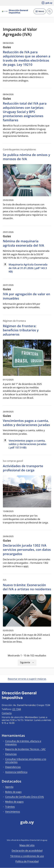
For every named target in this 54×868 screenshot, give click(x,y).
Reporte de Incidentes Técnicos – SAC (25, 749)
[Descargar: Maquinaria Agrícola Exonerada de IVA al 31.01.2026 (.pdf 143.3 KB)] (27, 268)
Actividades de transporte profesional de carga (23, 468)
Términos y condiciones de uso (27, 856)
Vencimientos (13, 812)
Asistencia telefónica (16, 772)
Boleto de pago (13, 792)
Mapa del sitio (27, 845)
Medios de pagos (14, 802)
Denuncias (11, 754)
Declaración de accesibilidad (27, 851)
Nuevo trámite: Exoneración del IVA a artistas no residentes (27, 587)
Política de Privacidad (27, 861)
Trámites (10, 807)
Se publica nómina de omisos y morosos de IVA (26, 157)
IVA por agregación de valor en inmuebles (26, 296)
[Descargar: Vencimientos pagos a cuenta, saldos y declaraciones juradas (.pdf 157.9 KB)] (27, 444)
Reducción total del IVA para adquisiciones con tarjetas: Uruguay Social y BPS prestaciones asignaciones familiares (25, 112)
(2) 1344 (17, 709)
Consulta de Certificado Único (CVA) (24, 797)
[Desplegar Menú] (40, 11)
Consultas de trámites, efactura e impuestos (23, 743)
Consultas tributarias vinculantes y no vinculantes (26, 761)
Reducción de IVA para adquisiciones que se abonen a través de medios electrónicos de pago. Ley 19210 (27, 58)
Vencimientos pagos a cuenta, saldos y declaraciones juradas (26, 423)
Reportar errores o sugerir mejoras (27, 679)
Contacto (7, 713)
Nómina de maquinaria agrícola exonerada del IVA (23, 243)
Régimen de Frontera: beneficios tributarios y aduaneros (21, 330)
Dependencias (13, 767)
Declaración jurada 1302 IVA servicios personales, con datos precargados (27, 549)
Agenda (9, 787)
